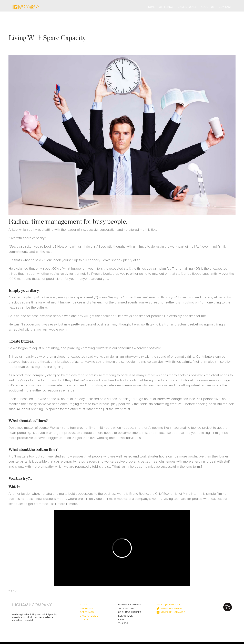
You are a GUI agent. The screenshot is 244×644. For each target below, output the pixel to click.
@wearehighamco (173, 608)
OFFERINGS (87, 612)
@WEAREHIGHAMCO (173, 612)
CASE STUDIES (89, 616)
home (84, 605)
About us (208, 7)
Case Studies (187, 7)
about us (86, 608)
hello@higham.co (169, 605)
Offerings (166, 7)
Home (151, 7)
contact (225, 7)
